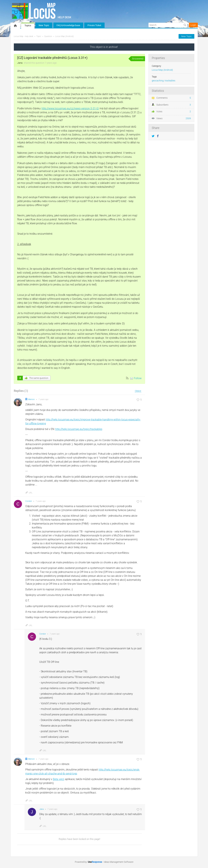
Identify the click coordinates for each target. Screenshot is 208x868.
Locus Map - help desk (24, 36)
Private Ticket (94, 25)
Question (48, 36)
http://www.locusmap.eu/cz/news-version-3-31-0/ (70, 108)
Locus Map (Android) (64, 36)
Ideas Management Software (119, 862)
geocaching (158, 81)
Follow (138, 378)
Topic (39, 36)
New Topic (44, 25)
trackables (170, 81)
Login (193, 25)
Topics (28, 25)
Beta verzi (59, 779)
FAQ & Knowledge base (68, 25)
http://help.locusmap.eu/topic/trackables (79, 429)
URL (29, 493)
